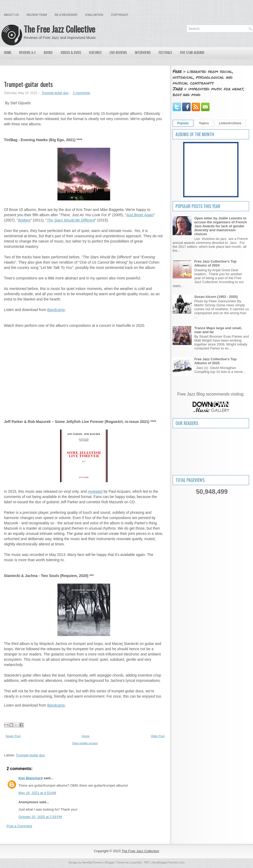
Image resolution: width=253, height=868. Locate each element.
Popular (183, 123)
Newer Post (13, 736)
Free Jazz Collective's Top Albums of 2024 (215, 263)
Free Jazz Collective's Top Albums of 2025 (215, 361)
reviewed (95, 491)
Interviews (143, 52)
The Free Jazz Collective (59, 29)
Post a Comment (19, 826)
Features (95, 52)
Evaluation (94, 15)
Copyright (120, 15)
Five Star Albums (192, 52)
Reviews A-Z (28, 52)
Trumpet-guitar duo (55, 93)
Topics (204, 123)
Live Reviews (118, 52)
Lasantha (136, 862)
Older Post (158, 736)
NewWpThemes (93, 862)
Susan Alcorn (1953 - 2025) (216, 297)
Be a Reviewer (66, 15)
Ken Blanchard (31, 778)
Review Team (37, 15)
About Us (11, 15)
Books (48, 52)
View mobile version (85, 743)
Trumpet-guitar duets (28, 84)
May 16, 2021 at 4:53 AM (37, 793)
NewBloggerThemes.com (168, 862)
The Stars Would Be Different (71, 220)
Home (8, 52)
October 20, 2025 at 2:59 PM (40, 817)
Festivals (165, 52)
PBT (147, 862)
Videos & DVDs (71, 52)
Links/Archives (230, 123)
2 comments (81, 93)
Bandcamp (56, 310)
